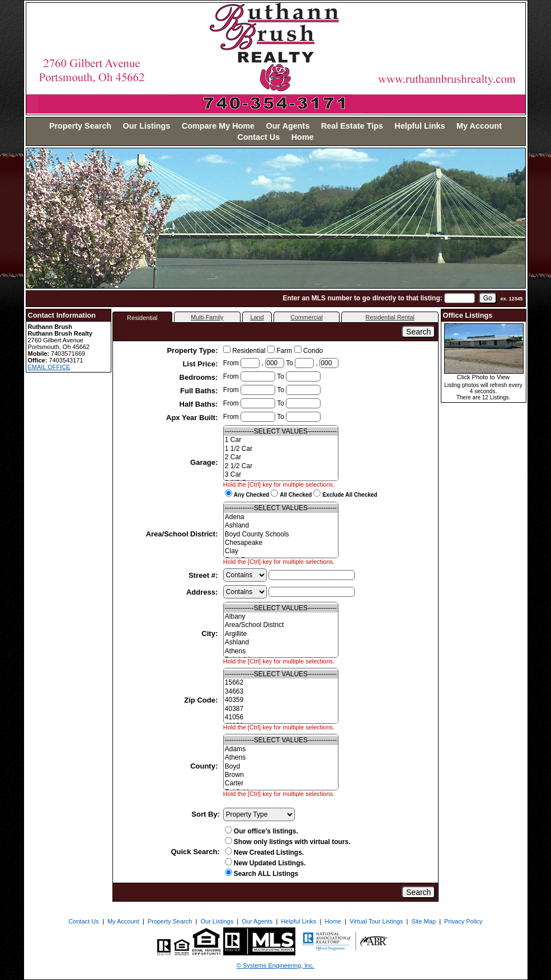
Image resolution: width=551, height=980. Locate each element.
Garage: (205, 462)
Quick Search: (195, 852)
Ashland (281, 526)
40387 (281, 709)
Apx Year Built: (193, 418)
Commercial (307, 317)
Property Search (80, 126)
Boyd (281, 767)
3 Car (281, 475)
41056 (281, 717)
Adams (281, 749)
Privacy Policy (463, 921)
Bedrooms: (200, 377)
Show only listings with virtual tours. (288, 842)
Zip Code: (202, 700)
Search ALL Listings (262, 874)
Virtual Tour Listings (376, 921)
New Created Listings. (264, 852)
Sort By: (206, 814)
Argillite (281, 634)
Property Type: (193, 350)
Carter (281, 783)
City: (211, 633)
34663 (281, 692)
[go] (488, 298)
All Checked (296, 495)
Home (303, 137)
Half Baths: (200, 404)
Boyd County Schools (281, 534)
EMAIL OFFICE (49, 367)
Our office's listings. (262, 831)
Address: (203, 592)
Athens (281, 651)
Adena (281, 517)
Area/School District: (183, 534)
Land (257, 317)
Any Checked (251, 495)
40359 (281, 700)
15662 (281, 683)
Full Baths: (200, 391)
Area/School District (281, 625)
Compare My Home (218, 126)
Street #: (204, 575)
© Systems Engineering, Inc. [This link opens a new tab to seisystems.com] (275, 965)
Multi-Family (207, 317)
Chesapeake (281, 543)
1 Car (281, 440)
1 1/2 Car (281, 449)
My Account (479, 126)
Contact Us (258, 137)
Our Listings (147, 126)
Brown (281, 775)
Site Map (424, 921)
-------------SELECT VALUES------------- (281, 432)
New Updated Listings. (265, 863)
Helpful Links (420, 126)
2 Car (281, 457)
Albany (281, 617)
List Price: (201, 364)
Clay (281, 551)
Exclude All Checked (350, 495)
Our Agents (288, 126)
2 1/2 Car (281, 466)
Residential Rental (390, 317)
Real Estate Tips (352, 126)
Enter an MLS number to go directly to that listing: (362, 298)
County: (205, 766)
